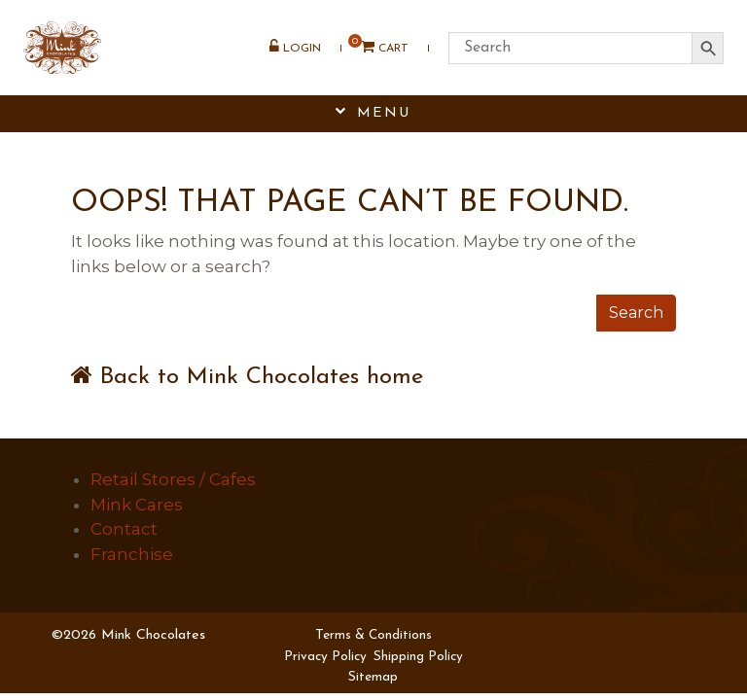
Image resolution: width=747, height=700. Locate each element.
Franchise (132, 554)
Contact (124, 529)
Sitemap (373, 677)
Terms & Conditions (373, 635)
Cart (377, 50)
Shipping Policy (418, 657)
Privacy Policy (325, 657)
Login (294, 50)
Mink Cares (137, 505)
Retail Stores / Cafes (173, 479)
